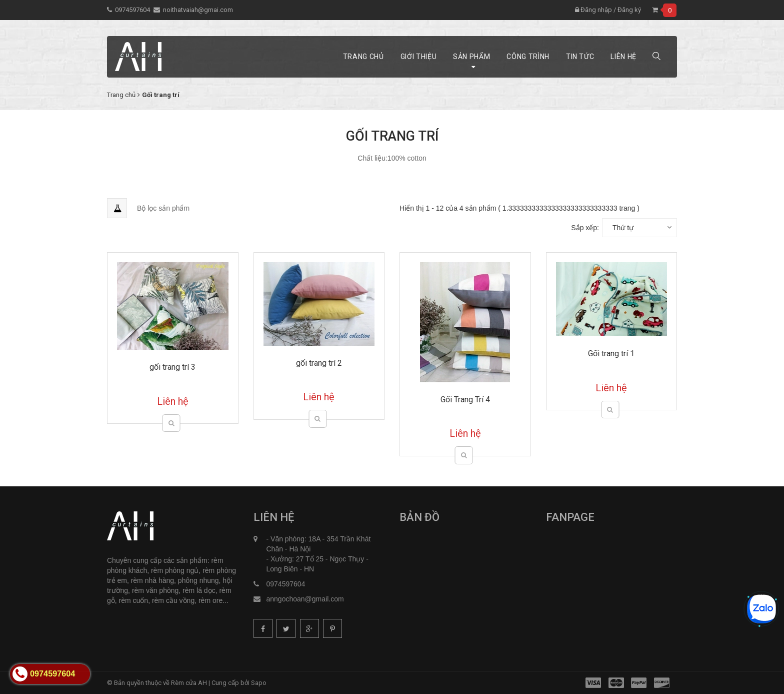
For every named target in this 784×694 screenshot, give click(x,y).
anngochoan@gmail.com (305, 599)
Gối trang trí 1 (611, 354)
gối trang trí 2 (319, 363)
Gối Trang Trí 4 (465, 400)
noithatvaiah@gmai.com (198, 10)
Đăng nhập (593, 10)
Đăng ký (629, 10)
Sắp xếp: (585, 228)
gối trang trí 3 (172, 367)
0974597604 (132, 10)
